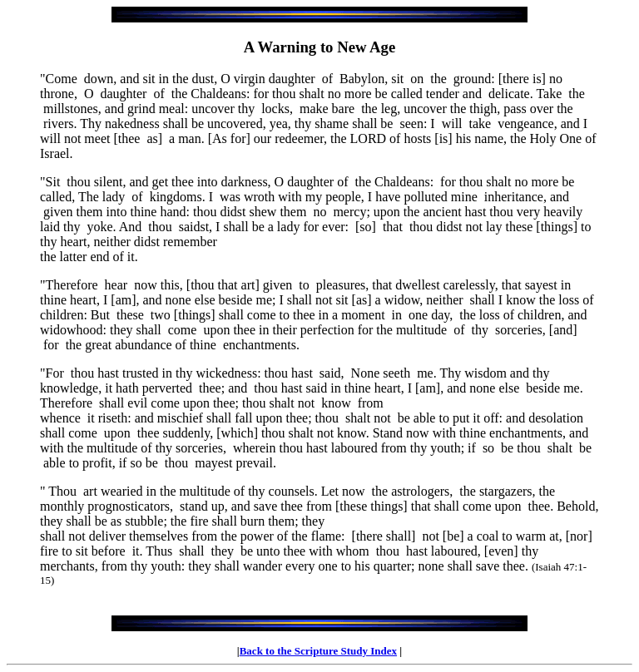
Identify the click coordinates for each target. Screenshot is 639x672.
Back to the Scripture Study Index (318, 651)
